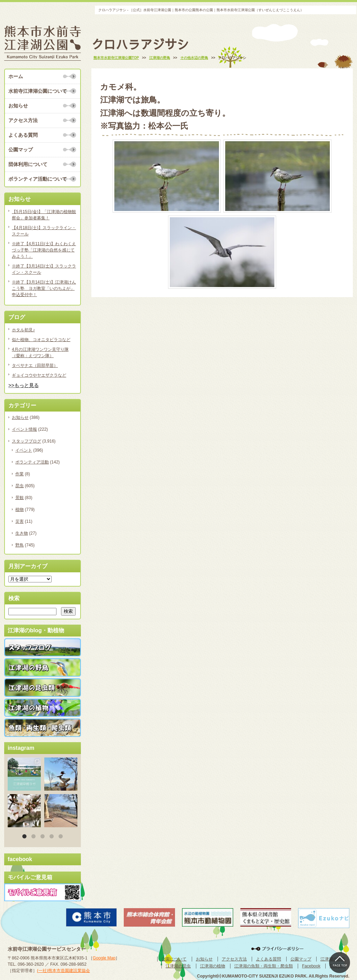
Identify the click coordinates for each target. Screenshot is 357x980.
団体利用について (28, 164)
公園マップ (21, 150)
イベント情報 (24, 429)
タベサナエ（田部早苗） (35, 365)
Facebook (311, 966)
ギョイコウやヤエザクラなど (39, 375)
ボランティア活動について (38, 179)
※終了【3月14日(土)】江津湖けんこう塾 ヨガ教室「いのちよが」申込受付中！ (44, 288)
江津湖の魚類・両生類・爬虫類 (264, 966)
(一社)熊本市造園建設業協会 (63, 971)
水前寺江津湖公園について (38, 91)
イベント (24, 450)
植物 (20, 510)
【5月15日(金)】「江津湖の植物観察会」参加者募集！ (44, 215)
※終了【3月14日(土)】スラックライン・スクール (44, 269)
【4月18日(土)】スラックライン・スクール (44, 231)
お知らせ (18, 106)
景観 (20, 498)
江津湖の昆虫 (178, 966)
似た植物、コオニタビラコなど (41, 340)
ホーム (16, 76)
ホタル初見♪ (23, 330)
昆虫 (20, 486)
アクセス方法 (23, 120)
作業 (20, 474)
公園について (174, 959)
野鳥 (20, 545)
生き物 (22, 533)
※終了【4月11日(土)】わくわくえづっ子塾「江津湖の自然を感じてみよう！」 (44, 250)
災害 (20, 521)
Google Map (104, 958)
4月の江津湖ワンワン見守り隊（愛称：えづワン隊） (40, 353)
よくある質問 (23, 135)
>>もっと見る (24, 385)
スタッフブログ (26, 441)
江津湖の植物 (213, 966)
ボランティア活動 (32, 462)
